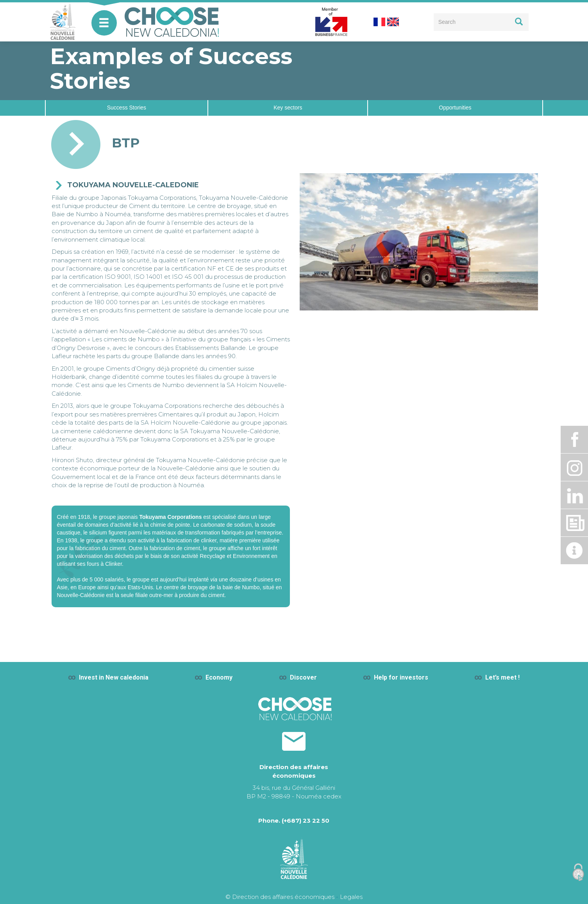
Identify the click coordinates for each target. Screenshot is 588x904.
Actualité (574, 551)
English (393, 22)
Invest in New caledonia (114, 677)
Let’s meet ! (502, 677)
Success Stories (127, 108)
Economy (219, 677)
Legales (351, 897)
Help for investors (401, 677)
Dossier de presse (574, 523)
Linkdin (574, 495)
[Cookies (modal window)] (578, 873)
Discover (303, 677)
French (379, 22)
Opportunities (455, 108)
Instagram (574, 467)
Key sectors (288, 108)
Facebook (574, 439)
